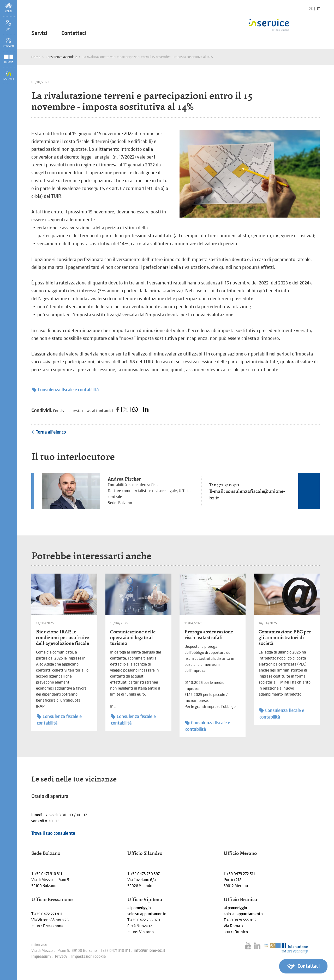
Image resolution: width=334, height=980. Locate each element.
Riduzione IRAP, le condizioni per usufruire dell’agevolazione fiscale (62, 637)
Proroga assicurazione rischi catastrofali (209, 635)
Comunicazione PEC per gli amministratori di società (285, 637)
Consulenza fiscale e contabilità (65, 390)
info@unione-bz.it (149, 951)
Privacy (61, 957)
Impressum (41, 957)
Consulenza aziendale (61, 57)
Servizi (39, 33)
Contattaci (74, 33)
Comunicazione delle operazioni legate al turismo (133, 637)
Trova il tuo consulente (53, 833)
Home (36, 57)
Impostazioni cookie (88, 957)
